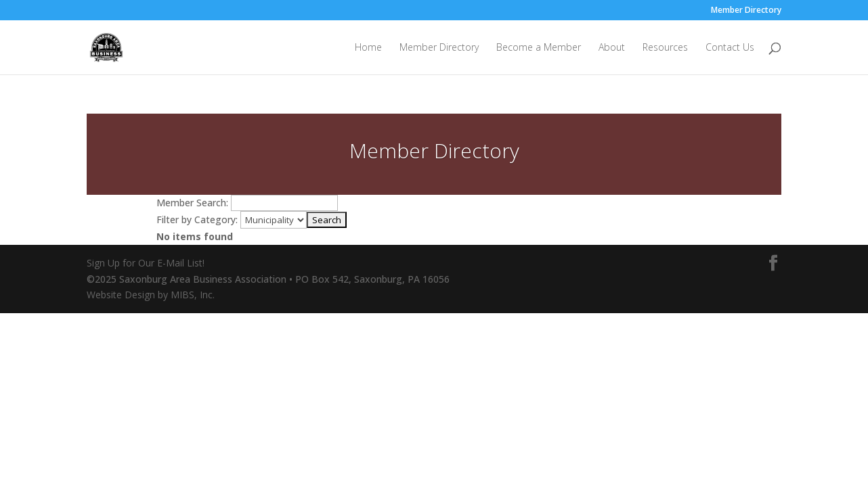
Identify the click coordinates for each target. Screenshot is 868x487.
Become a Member (539, 48)
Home (368, 48)
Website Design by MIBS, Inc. (151, 295)
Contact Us (730, 48)
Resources (665, 48)
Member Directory (746, 11)
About (612, 48)
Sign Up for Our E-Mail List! (146, 263)
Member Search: (192, 203)
